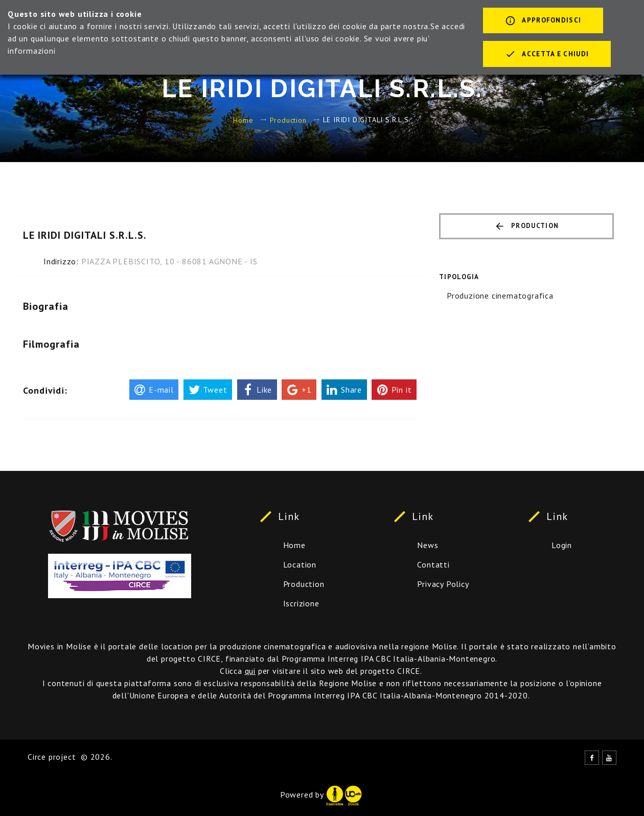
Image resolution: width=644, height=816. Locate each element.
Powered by (321, 795)
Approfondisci (543, 21)
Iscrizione (301, 603)
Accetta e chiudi (547, 55)
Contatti (433, 564)
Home (243, 120)
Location (300, 564)
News (428, 545)
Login (562, 545)
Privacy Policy (443, 584)
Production (288, 120)
